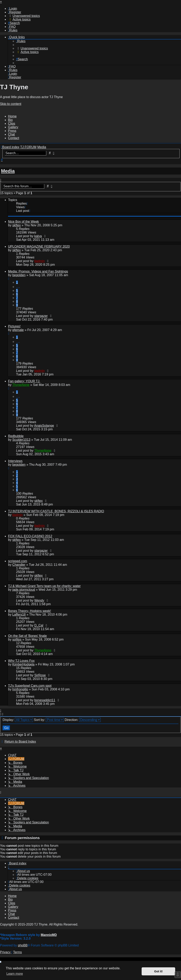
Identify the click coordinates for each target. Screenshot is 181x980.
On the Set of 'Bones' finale (27, 636)
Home (12, 116)
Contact (14, 138)
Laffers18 (19, 615)
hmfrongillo (20, 689)
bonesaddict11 (45, 700)
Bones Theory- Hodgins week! (30, 611)
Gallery (13, 127)
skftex (16, 225)
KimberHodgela (23, 664)
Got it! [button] (159, 971)
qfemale (18, 330)
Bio (10, 120)
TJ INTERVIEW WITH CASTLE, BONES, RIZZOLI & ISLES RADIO (56, 511)
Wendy (39, 600)
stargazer (41, 316)
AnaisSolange (44, 426)
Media (8, 171)
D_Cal (39, 625)
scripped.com (18, 561)
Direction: (83, 720)
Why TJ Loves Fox (21, 661)
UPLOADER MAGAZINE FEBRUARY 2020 (39, 247)
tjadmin (40, 261)
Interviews (15, 461)
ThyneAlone (21, 385)
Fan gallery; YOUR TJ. (24, 381)
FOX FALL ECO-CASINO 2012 (30, 536)
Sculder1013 (21, 440)
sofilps (17, 639)
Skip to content (11, 104)
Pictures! (14, 326)
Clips (12, 124)
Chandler (19, 565)
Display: (18, 720)
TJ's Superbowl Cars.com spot (30, 686)
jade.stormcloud (24, 590)
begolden (19, 275)
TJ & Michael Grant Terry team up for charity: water (44, 586)
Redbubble (16, 436)
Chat (11, 134)
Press (12, 131)
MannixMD (49, 935)
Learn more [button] (15, 974)
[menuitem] (13, 9)
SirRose (40, 675)
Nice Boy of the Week (24, 222)
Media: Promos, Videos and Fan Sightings (38, 271)
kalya (38, 236)
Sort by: (49, 720)
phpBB (23, 945)
